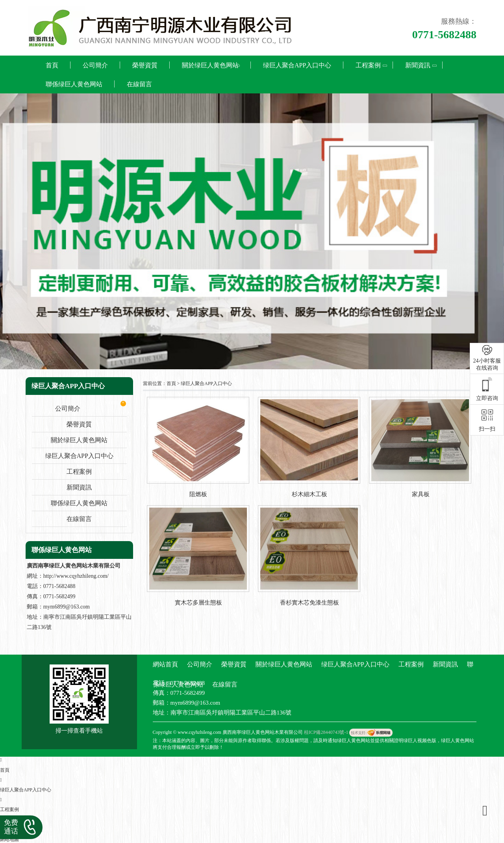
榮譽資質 (145, 65)
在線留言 (139, 84)
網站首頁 (165, 664)
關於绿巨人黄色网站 (210, 65)
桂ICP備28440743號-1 (326, 732)
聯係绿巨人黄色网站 (74, 84)
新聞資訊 (418, 65)
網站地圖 (9, 839)
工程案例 (368, 65)
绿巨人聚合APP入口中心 (297, 65)
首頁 (52, 65)
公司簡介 (95, 65)
